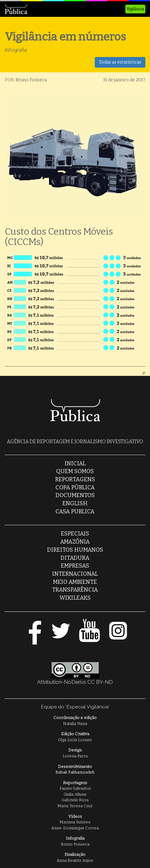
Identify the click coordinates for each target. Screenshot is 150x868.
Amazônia (75, 542)
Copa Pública (75, 487)
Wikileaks (75, 598)
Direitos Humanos (75, 550)
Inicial (75, 463)
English (75, 503)
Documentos (75, 495)
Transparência (75, 590)
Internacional (75, 574)
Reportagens (75, 479)
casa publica (75, 511)
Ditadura (75, 558)
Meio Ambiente (75, 582)
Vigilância (135, 9)
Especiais (75, 534)
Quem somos (75, 471)
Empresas (75, 566)
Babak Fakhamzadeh (75, 772)
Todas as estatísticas (120, 62)
